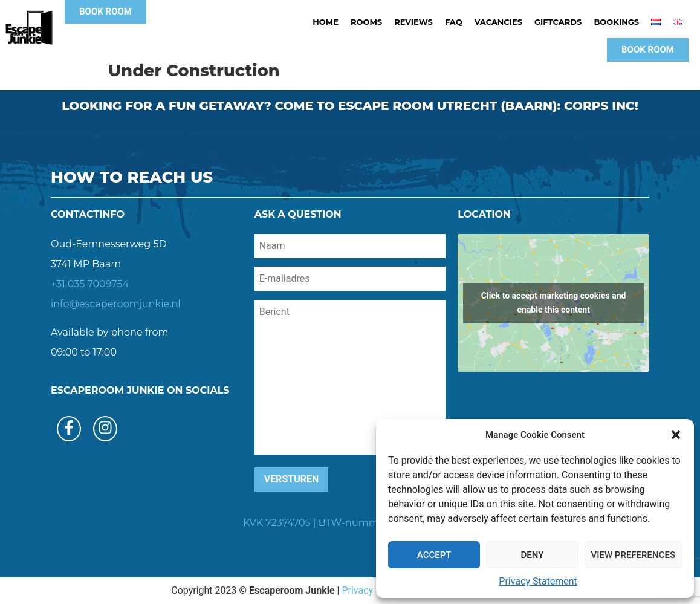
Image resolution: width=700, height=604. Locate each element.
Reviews (413, 22)
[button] (676, 435)
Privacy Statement (538, 581)
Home (326, 22)
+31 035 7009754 (90, 284)
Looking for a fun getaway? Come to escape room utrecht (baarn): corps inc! (350, 106)
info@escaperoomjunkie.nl (116, 304)
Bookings (616, 22)
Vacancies (498, 22)
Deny (532, 555)
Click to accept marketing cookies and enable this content (554, 303)
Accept (434, 555)
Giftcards (558, 22)
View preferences (633, 555)
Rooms (366, 22)
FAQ (454, 22)
